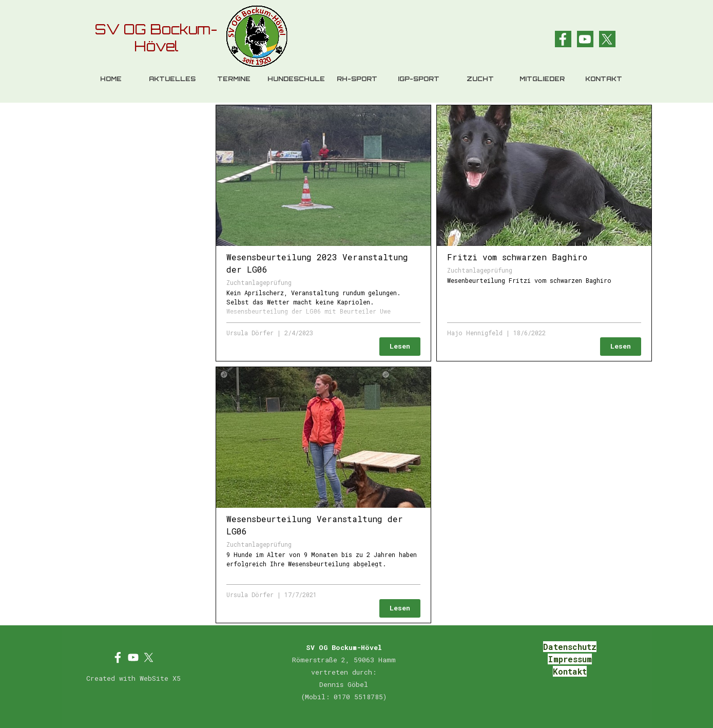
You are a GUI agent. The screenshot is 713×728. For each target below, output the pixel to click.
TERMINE (234, 79)
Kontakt (570, 671)
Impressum (570, 659)
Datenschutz (570, 647)
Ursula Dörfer (250, 333)
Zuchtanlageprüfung (259, 282)
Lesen (400, 346)
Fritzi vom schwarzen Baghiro (517, 257)
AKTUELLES (172, 79)
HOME (111, 79)
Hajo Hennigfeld (475, 333)
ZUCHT (480, 79)
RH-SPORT (357, 79)
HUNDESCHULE (296, 79)
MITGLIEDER (542, 79)
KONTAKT (604, 79)
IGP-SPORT (419, 79)
